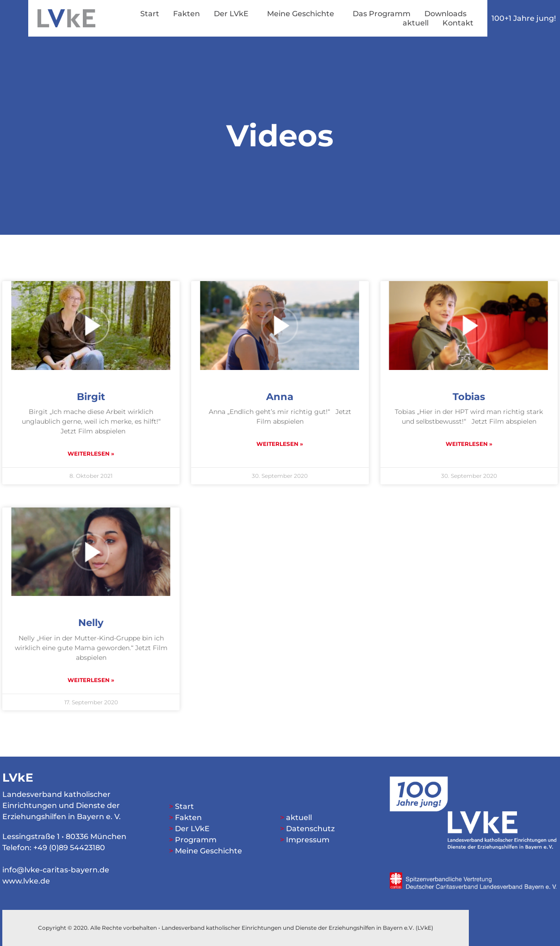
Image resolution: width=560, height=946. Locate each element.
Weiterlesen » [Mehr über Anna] (280, 444)
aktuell (416, 23)
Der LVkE (233, 14)
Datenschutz (310, 829)
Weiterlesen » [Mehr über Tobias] (469, 444)
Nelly (91, 623)
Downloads (445, 14)
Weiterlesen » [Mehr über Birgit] (91, 454)
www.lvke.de (26, 881)
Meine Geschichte (303, 14)
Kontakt (458, 23)
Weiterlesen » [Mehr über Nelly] (91, 680)
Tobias (469, 397)
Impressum (308, 840)
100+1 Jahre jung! (524, 18)
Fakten (187, 14)
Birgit (91, 397)
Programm (196, 840)
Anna (280, 397)
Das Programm (382, 14)
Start (150, 14)
